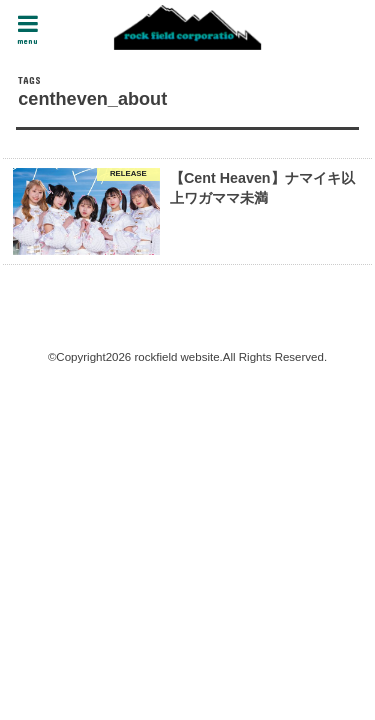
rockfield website (176, 357)
